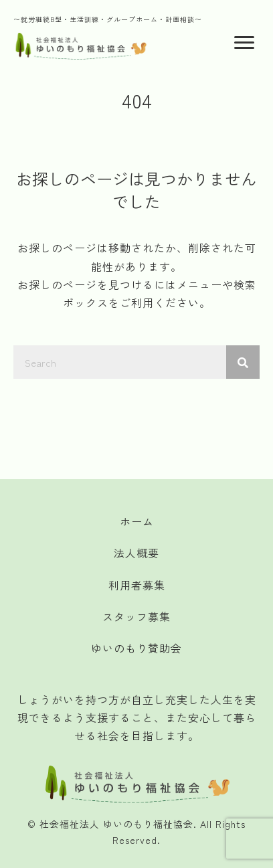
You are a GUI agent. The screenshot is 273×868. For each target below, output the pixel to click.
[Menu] (244, 43)
